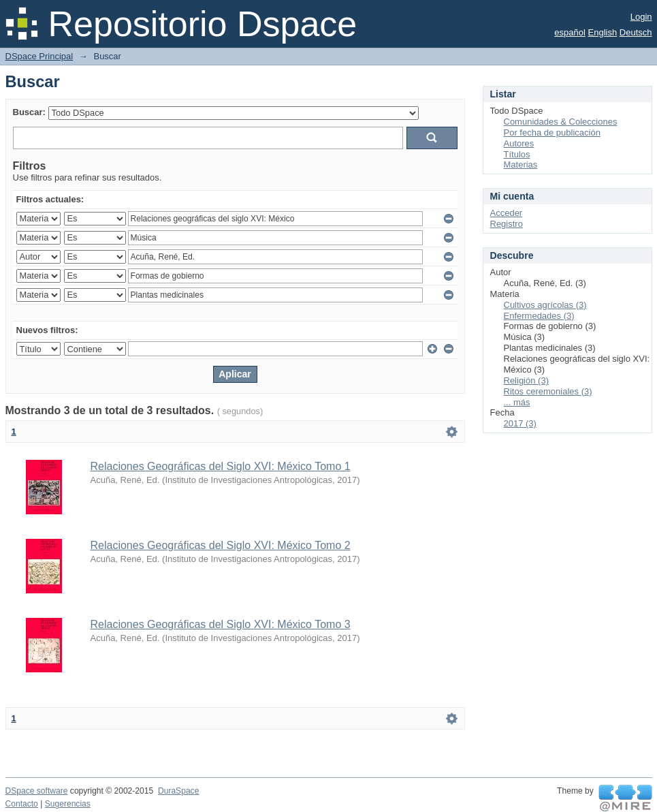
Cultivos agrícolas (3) (545, 305)
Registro (507, 224)
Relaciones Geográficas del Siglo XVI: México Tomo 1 (221, 466)
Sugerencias (68, 804)
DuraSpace (178, 791)
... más (517, 402)
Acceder (507, 213)
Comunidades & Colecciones (561, 122)
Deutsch (636, 32)
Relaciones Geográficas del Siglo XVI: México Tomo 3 (221, 624)
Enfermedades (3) (539, 316)
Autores (519, 143)
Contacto (22, 804)
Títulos (517, 154)
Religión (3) (526, 380)
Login (641, 17)
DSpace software (37, 791)
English (603, 32)
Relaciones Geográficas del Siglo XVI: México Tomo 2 (221, 545)
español (570, 32)
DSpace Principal (39, 56)
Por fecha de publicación (552, 132)
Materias (521, 165)
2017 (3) (520, 423)
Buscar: (29, 112)
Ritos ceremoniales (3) (548, 391)
